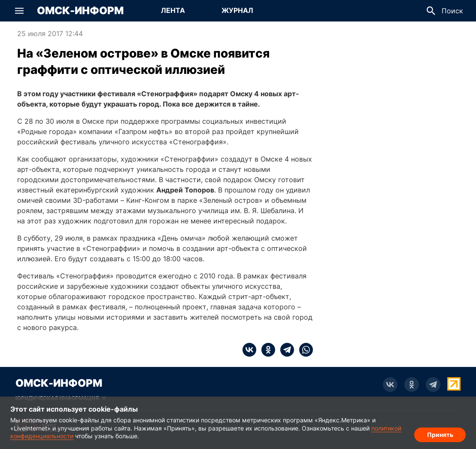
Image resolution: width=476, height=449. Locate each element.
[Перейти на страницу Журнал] (237, 11)
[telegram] (285, 350)
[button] (19, 11)
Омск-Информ (80, 11)
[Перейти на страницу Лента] (173, 11)
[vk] (249, 350)
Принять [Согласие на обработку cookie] (440, 434)
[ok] (266, 350)
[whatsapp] (303, 350)
